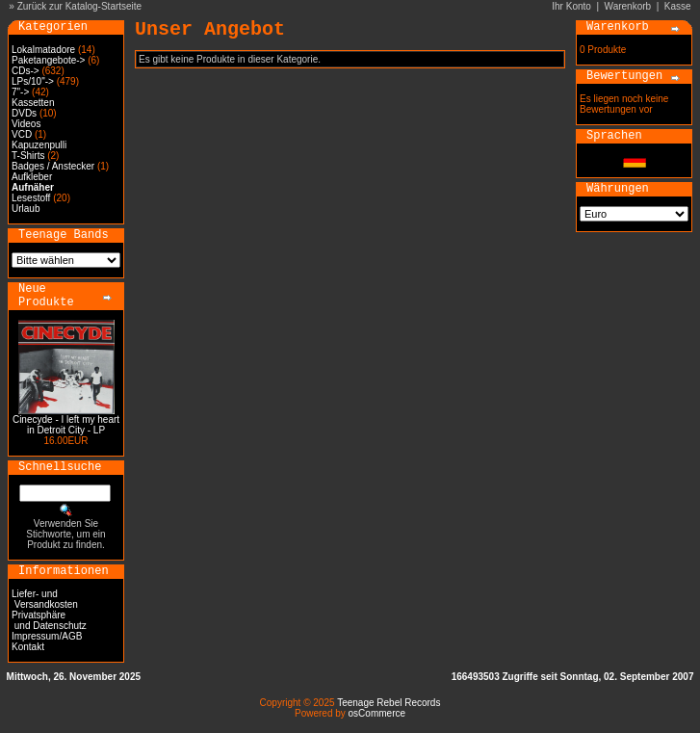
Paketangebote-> (48, 60)
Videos (26, 124)
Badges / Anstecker (53, 166)
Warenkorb (628, 6)
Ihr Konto (571, 6)
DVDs (24, 113)
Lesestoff (31, 198)
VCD (22, 134)
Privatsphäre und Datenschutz (49, 620)
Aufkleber (32, 177)
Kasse (678, 6)
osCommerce (377, 713)
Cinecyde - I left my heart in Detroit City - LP (66, 425)
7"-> (20, 92)
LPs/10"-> (33, 81)
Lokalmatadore (43, 50)
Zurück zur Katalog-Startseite (80, 6)
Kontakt (28, 647)
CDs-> (26, 71)
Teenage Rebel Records (389, 703)
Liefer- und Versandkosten (45, 599)
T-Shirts (28, 156)
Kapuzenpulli (39, 145)
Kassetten (33, 103)
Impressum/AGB (47, 636)
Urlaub (26, 209)
